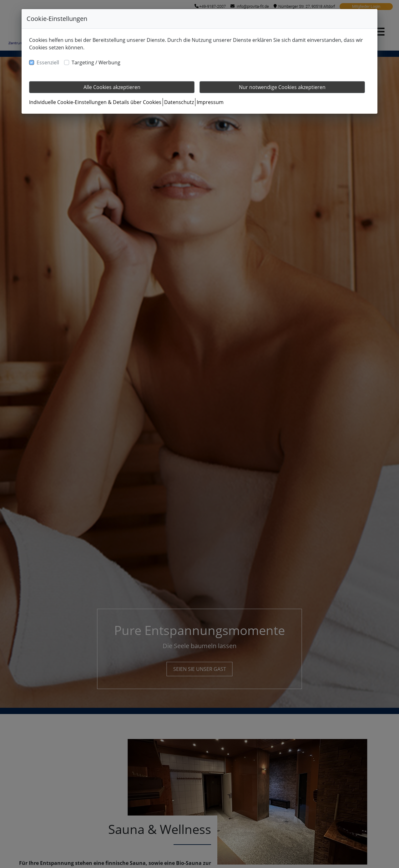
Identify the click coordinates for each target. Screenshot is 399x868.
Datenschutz (179, 102)
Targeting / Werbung (96, 62)
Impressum (210, 102)
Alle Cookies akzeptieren (112, 87)
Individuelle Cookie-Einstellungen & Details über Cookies (95, 102)
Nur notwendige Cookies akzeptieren (282, 87)
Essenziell (48, 62)
